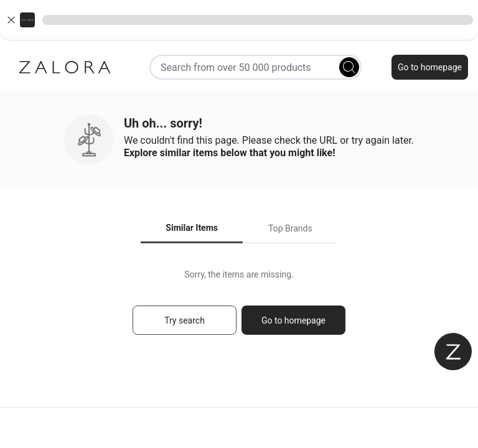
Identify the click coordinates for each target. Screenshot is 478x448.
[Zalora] (65, 67)
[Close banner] (11, 20)
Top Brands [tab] (290, 228)
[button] (239, 20)
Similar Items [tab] (192, 228)
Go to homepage (430, 67)
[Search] (349, 67)
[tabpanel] (239, 308)
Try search (185, 320)
